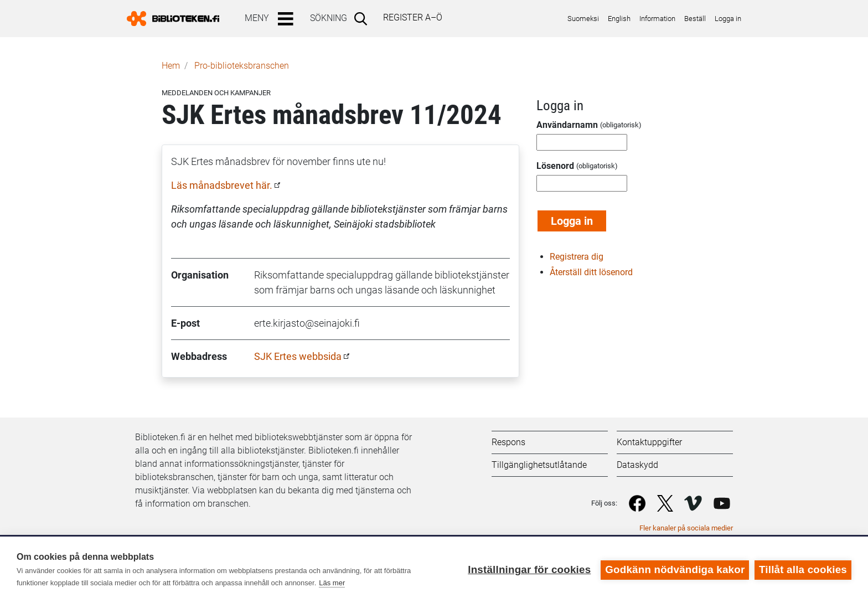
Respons (508, 442)
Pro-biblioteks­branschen (242, 66)
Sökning (329, 18)
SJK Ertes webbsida (298, 356)
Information (657, 19)
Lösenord (555, 166)
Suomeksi (583, 19)
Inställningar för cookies (529, 569)
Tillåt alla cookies (803, 569)
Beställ (695, 19)
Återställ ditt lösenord (591, 272)
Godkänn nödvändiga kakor (675, 569)
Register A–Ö (413, 17)
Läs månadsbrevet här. (222, 185)
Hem (171, 66)
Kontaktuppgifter (649, 442)
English (619, 19)
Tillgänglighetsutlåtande (539, 465)
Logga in (728, 19)
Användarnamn (567, 125)
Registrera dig (577, 257)
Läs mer (332, 583)
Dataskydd (637, 465)
